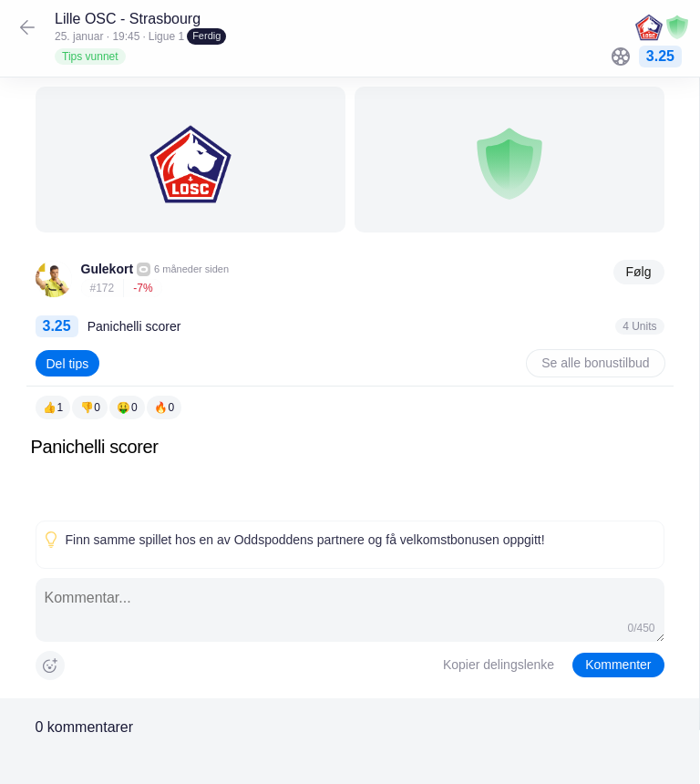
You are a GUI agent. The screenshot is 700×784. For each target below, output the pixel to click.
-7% (143, 288)
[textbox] (350, 475)
